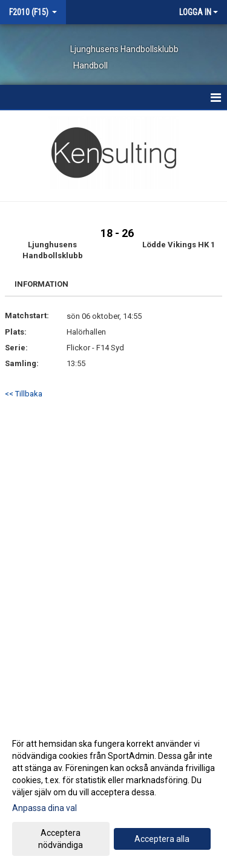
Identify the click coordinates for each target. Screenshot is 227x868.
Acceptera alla (162, 839)
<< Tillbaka (24, 394)
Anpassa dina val (44, 808)
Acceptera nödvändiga (61, 839)
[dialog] (113, 794)
